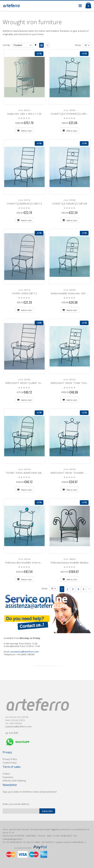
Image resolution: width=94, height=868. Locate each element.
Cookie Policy (10, 763)
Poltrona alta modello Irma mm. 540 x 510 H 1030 (36, 561)
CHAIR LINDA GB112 (24, 292)
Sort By (6, 45)
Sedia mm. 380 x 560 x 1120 (24, 112)
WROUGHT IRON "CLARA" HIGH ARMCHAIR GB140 (37, 381)
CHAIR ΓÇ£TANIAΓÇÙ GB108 (70, 202)
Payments (8, 777)
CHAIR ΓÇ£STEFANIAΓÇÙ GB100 (70, 112)
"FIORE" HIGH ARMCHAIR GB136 (26, 471)
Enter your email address (16, 804)
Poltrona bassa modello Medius (70, 561)
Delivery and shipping (14, 780)
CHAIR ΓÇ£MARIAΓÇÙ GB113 (24, 202)
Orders (6, 774)
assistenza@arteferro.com (25, 652)
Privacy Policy (10, 759)
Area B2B (12, 733)
